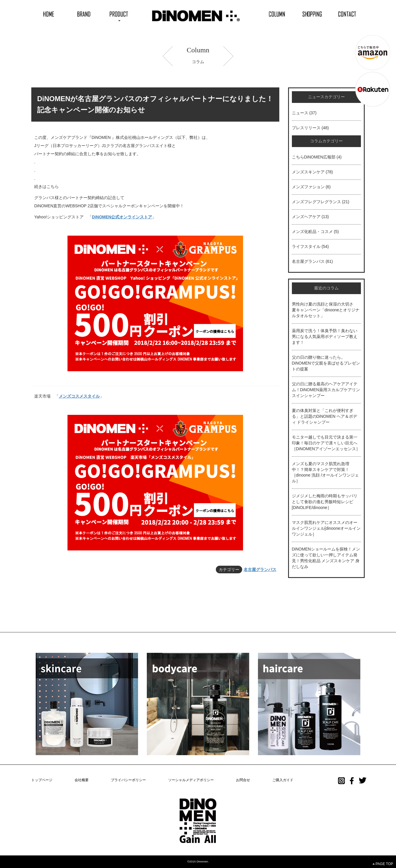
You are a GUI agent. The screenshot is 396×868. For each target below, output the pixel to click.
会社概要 (82, 780)
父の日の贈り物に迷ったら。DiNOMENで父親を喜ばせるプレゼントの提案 (326, 363)
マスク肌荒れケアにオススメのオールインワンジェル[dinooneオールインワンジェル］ (326, 528)
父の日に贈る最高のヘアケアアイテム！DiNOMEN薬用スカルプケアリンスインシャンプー (326, 390)
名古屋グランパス (260, 570)
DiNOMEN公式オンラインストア (122, 217)
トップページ (42, 780)
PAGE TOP (383, 864)
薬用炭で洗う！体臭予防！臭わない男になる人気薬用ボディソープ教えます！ (325, 336)
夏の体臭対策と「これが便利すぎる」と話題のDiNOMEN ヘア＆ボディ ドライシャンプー (324, 416)
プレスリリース (306, 128)
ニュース (300, 113)
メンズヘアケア (306, 217)
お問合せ (243, 780)
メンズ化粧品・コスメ (312, 232)
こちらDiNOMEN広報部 (314, 157)
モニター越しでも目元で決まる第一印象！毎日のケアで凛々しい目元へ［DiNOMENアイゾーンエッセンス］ (326, 443)
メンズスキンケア (308, 172)
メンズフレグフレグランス (316, 202)
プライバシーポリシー (128, 780)
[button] (119, 14)
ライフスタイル (306, 246)
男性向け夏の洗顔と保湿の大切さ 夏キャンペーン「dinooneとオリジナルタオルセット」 (326, 310)
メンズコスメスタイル (79, 396)
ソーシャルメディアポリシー (191, 780)
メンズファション (308, 187)
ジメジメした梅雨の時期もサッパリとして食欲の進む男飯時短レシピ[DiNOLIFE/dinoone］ (325, 502)
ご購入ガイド (283, 780)
